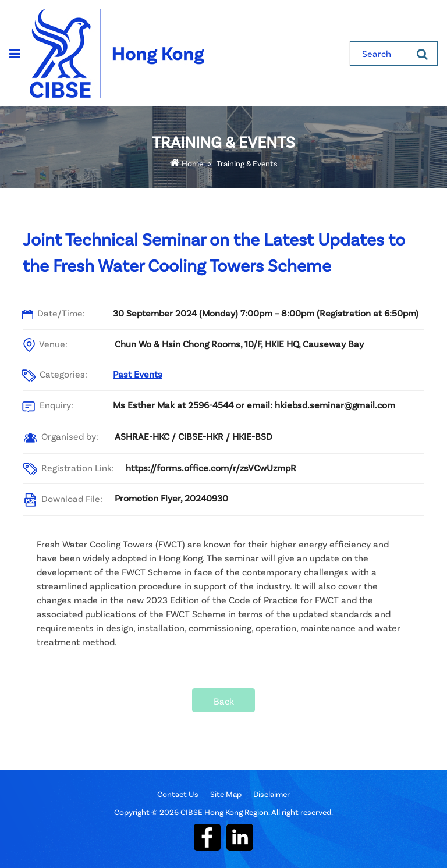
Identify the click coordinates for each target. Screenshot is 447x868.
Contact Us (178, 794)
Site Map (226, 794)
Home (187, 163)
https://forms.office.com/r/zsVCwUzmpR (211, 467)
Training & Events (247, 163)
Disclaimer (272, 794)
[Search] (422, 54)
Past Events (138, 374)
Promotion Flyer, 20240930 (171, 498)
